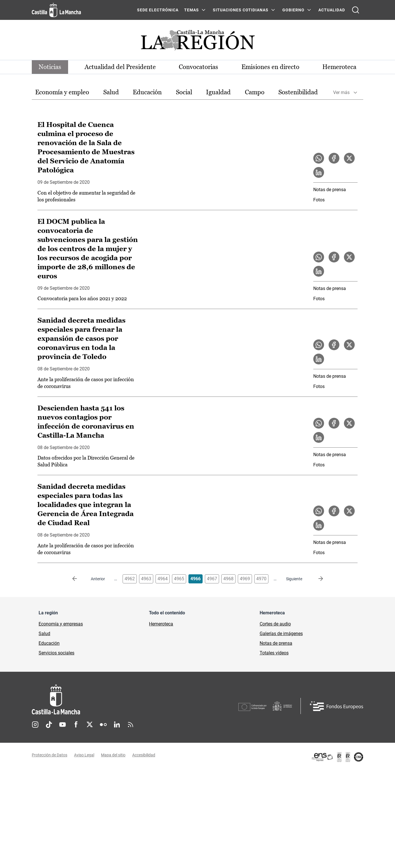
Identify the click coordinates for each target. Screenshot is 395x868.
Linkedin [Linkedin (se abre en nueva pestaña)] (117, 725)
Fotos (319, 200)
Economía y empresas (61, 624)
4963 (146, 579)
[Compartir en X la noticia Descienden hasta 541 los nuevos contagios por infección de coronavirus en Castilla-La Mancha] (349, 423)
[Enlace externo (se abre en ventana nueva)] (337, 757)
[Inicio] (109, 699)
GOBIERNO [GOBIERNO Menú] (293, 10)
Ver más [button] (341, 92)
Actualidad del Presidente (120, 67)
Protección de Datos (50, 755)
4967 (212, 579)
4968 (228, 579)
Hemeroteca (339, 67)
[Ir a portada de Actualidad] (197, 42)
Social (184, 92)
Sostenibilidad (298, 92)
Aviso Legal (84, 755)
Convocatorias (198, 67)
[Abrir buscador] (356, 10)
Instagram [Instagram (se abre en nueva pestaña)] (35, 725)
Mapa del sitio (113, 755)
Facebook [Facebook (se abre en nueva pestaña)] (76, 725)
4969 (245, 579)
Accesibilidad (144, 755)
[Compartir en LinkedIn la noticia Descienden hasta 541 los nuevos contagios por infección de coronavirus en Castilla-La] (319, 437)
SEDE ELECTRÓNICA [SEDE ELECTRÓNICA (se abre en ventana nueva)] (158, 10)
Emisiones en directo (270, 67)
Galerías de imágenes (281, 634)
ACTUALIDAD (332, 10)
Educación (147, 92)
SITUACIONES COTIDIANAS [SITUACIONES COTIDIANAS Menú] (241, 10)
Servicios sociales (56, 653)
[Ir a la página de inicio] (56, 10)
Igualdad (218, 92)
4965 (179, 579)
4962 (130, 579)
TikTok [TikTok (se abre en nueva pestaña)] (49, 725)
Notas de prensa (330, 190)
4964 (163, 579)
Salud (111, 92)
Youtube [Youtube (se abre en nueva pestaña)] (62, 725)
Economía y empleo (62, 92)
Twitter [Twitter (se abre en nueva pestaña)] (90, 725)
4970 (261, 579)
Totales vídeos (274, 653)
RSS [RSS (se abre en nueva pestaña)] (131, 725)
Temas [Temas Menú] (192, 10)
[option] (62, 92)
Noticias (50, 67)
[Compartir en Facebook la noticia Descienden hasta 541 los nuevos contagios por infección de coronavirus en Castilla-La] (334, 423)
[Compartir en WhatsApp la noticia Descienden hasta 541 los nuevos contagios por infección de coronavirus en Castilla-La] (319, 423)
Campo (255, 92)
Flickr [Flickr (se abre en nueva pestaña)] (103, 725)
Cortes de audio (275, 624)
